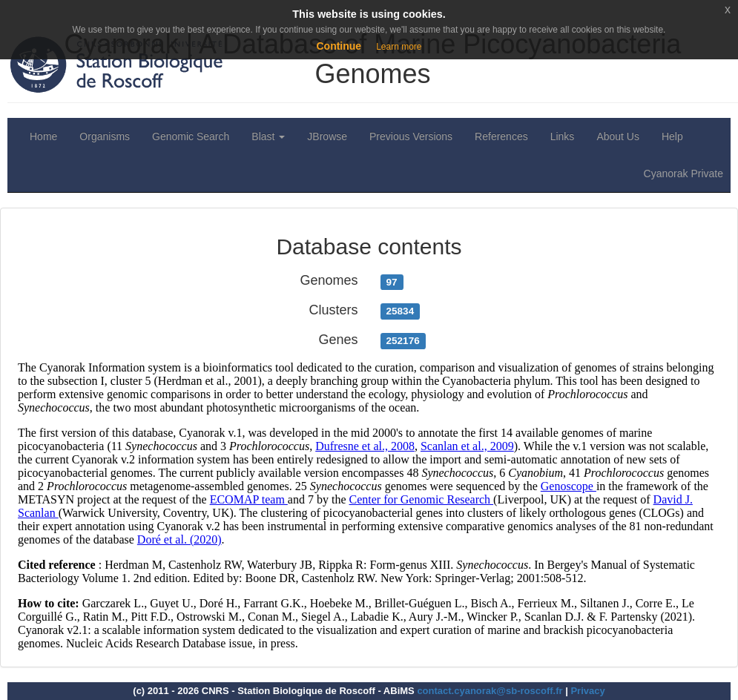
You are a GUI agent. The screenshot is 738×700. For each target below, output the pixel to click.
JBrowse (327, 136)
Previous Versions (411, 136)
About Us (618, 136)
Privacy (587, 691)
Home (43, 136)
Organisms (105, 136)
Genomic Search (191, 136)
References (501, 136)
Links (563, 136)
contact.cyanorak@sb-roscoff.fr (490, 691)
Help (672, 136)
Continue (339, 46)
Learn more (399, 47)
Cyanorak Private (683, 174)
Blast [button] (268, 136)
